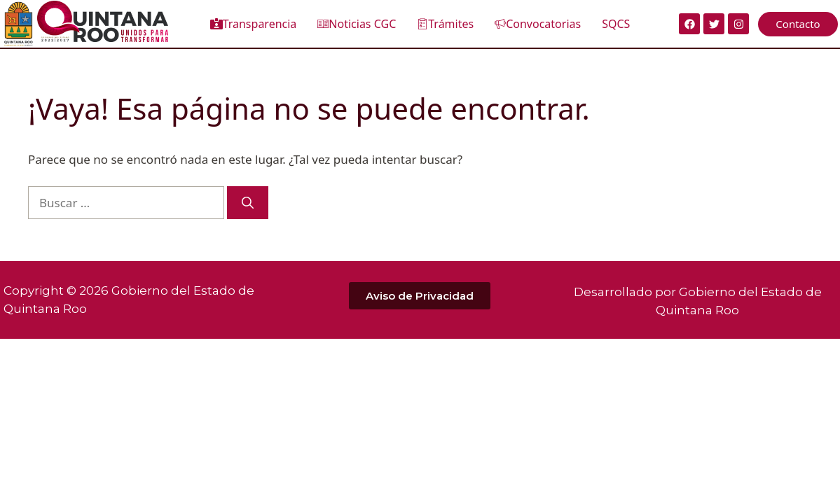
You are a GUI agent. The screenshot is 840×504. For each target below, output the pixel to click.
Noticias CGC (357, 24)
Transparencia (254, 24)
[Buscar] (248, 203)
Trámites (445, 24)
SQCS (616, 24)
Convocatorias (538, 24)
